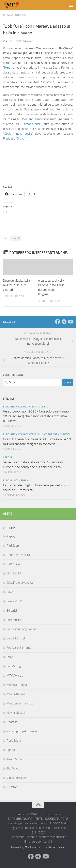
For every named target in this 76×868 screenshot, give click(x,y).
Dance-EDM (14, 601)
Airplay (11, 536)
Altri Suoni (13, 546)
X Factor (12, 787)
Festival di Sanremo (19, 648)
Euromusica (11, 480)
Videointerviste (16, 778)
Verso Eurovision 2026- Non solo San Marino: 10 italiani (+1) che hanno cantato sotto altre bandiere (36, 416)
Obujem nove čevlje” (19, 134)
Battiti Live (13, 564)
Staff (10, 41)
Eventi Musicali (16, 638)
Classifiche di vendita (20, 583)
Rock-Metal (14, 741)
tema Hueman (57, 847)
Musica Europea (14, 15)
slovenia (16, 238)
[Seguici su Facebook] (58, 322)
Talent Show (14, 759)
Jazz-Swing (14, 666)
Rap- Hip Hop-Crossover (22, 731)
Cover (10, 592)
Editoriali (12, 611)
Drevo (21, 139)
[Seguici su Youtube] (71, 322)
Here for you (13, 68)
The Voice (13, 768)
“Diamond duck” (31, 124)
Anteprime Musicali (19, 555)
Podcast (12, 722)
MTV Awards (15, 676)
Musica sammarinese (20, 703)
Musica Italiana (16, 694)
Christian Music (16, 573)
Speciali (43, 407)
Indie (10, 657)
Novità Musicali (16, 713)
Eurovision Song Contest (20, 407)
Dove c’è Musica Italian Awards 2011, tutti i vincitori (17, 285)
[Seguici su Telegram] (64, 322)
